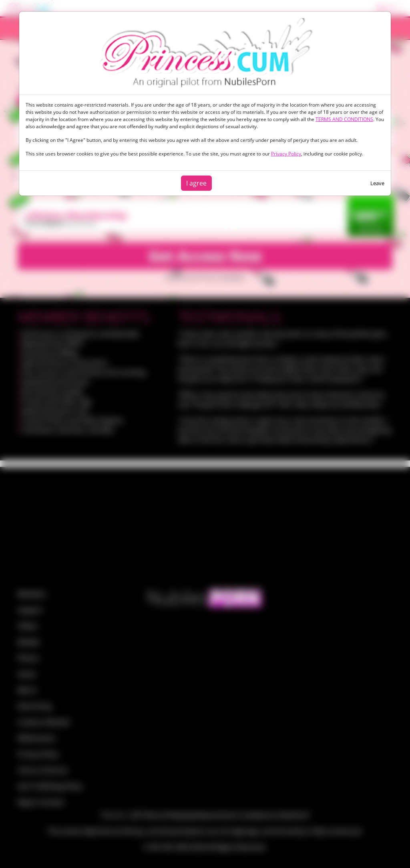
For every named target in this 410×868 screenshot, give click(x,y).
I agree (196, 183)
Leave (377, 183)
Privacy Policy (286, 154)
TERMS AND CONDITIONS (344, 119)
